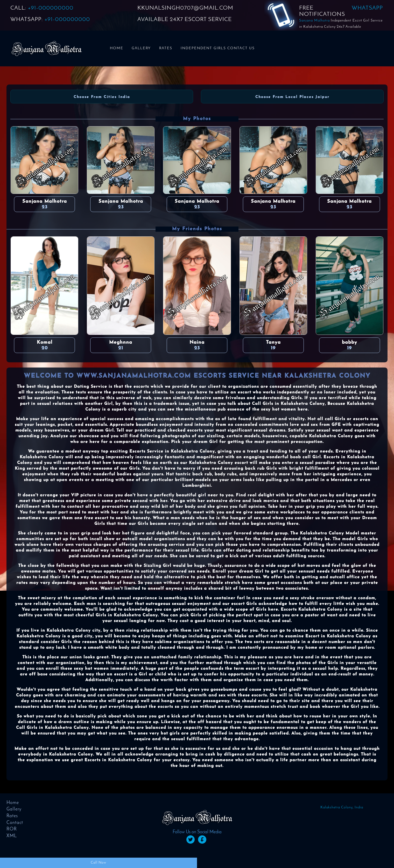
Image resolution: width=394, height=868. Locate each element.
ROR (12, 829)
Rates (166, 48)
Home (117, 48)
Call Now (98, 863)
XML (12, 836)
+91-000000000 (51, 8)
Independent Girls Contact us (218, 48)
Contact (15, 823)
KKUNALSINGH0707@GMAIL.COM (185, 8)
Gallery (141, 48)
